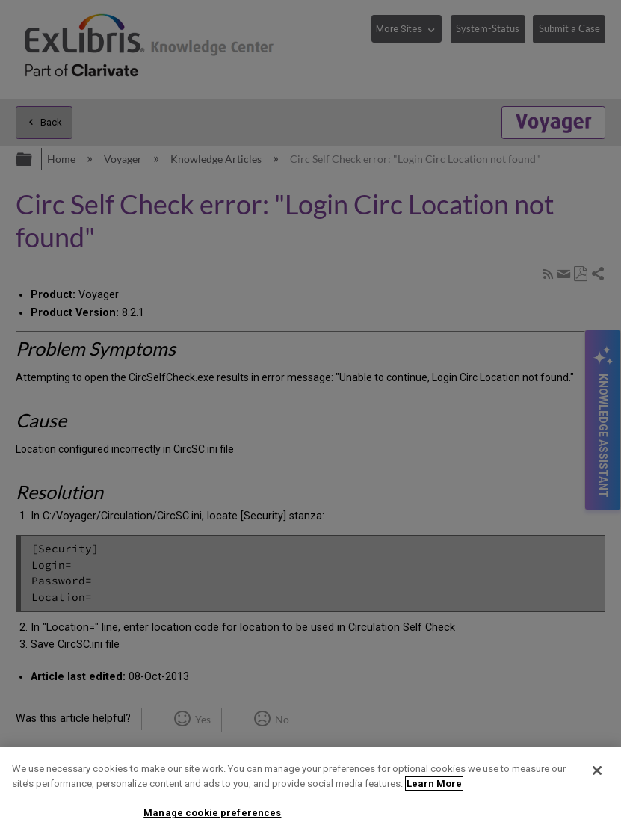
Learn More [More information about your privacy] (434, 784)
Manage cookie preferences (212, 813)
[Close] (597, 770)
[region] (310, 793)
